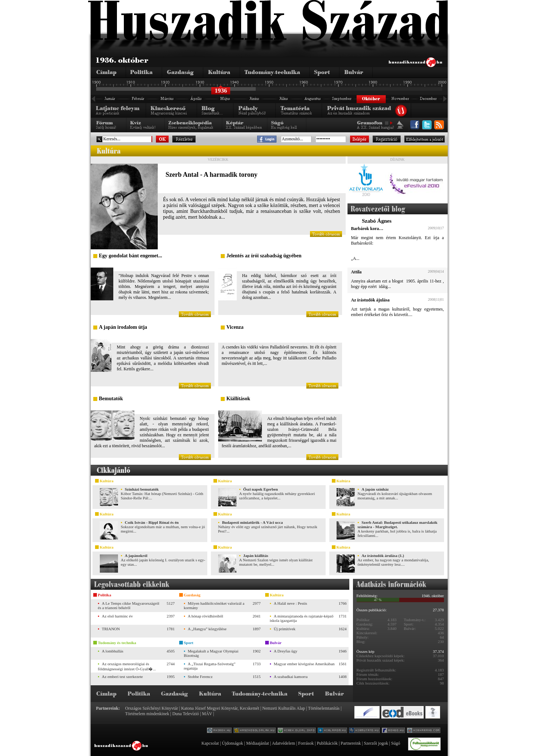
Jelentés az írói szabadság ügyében (264, 256)
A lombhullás (113, 651)
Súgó (396, 743)
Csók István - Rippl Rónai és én (152, 522)
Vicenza (235, 327)
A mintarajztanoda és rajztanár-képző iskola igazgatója (302, 618)
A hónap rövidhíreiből (206, 616)
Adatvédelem (283, 743)
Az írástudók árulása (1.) (383, 556)
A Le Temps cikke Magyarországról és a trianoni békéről (129, 605)
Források (306, 743)
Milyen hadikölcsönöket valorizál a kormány (214, 605)
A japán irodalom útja (123, 327)
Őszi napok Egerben (261, 489)
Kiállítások (238, 399)
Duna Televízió (186, 714)
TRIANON (111, 629)
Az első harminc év (117, 616)
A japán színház (375, 489)
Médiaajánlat (258, 743)
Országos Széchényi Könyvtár (152, 708)
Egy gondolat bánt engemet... (131, 256)
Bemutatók (111, 399)
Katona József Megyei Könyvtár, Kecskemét (220, 708)
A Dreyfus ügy (286, 651)
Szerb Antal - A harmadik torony (212, 175)
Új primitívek (285, 629)
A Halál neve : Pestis (291, 603)
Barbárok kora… (367, 229)
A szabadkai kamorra (291, 677)
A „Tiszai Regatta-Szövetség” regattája (210, 666)
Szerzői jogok (376, 743)
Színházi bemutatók (142, 489)
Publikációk (327, 743)
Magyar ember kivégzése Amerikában (304, 664)
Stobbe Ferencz (200, 677)
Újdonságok (232, 743)
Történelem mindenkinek (147, 714)
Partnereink (351, 743)
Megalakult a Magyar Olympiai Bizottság (211, 653)
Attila (356, 272)
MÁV (207, 714)
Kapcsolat (210, 743)
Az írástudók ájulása (370, 300)
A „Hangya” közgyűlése (207, 629)
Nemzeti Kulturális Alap (284, 708)
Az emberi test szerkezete (123, 677)
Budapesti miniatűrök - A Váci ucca (253, 522)
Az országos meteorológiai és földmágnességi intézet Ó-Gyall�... (127, 666)
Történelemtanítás (324, 708)
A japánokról (136, 556)
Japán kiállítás (256, 556)
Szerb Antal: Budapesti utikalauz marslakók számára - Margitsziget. (398, 525)
